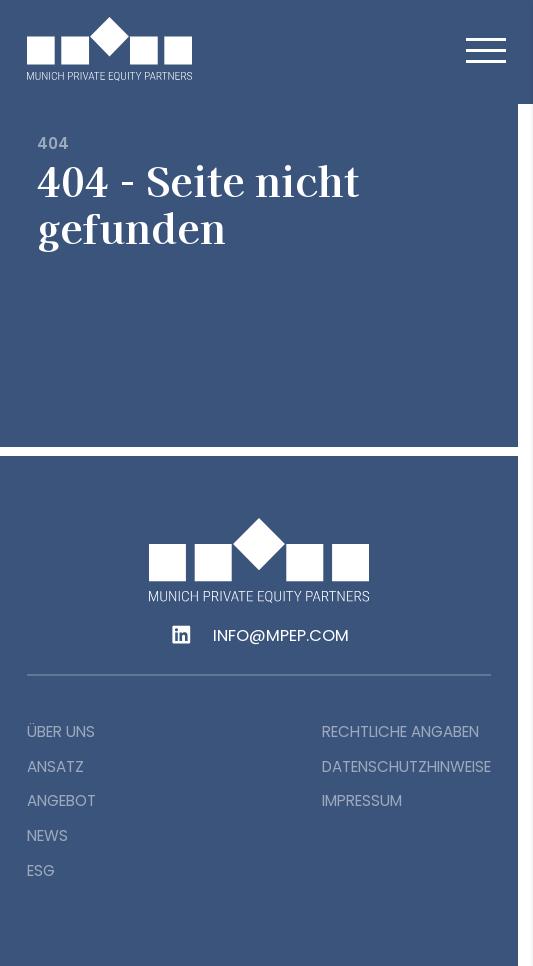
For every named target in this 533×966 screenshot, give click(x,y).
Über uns (61, 731)
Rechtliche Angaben (400, 731)
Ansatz (55, 766)
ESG (41, 870)
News (47, 835)
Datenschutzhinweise (406, 766)
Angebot (61, 800)
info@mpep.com (281, 636)
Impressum (362, 800)
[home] (137, 49)
